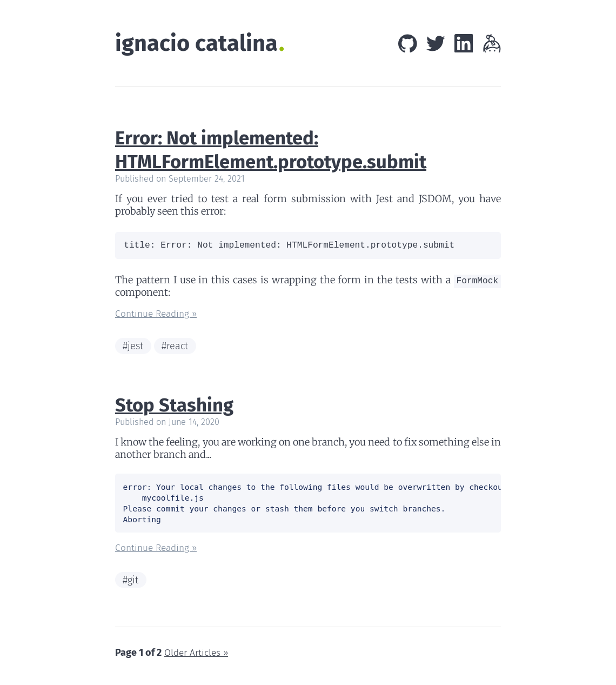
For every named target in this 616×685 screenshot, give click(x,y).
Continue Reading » (158, 318)
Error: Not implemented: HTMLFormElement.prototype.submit (277, 151)
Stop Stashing (177, 410)
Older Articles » (198, 660)
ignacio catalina (199, 44)
